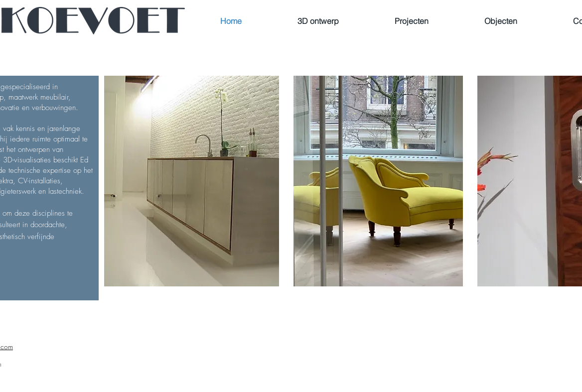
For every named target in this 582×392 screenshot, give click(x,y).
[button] (378, 181)
